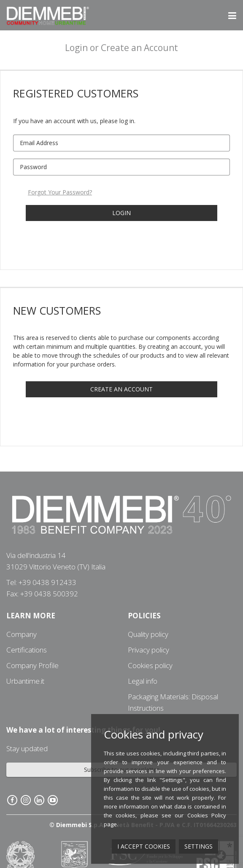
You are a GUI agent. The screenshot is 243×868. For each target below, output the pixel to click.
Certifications (27, 650)
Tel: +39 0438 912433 (41, 582)
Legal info (143, 681)
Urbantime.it (25, 681)
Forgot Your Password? (60, 192)
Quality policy (148, 634)
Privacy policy (148, 650)
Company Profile (32, 665)
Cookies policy (150, 665)
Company (22, 634)
